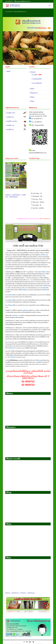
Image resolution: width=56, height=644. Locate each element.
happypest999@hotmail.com (20, 12)
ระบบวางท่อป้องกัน (37, 83)
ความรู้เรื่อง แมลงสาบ (12, 121)
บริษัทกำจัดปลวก (16, 195)
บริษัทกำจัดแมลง (13, 197)
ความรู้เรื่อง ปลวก (11, 113)
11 (32, 62)
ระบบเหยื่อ (35, 75)
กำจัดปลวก (33, 72)
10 (31, 62)
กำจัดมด (32, 89)
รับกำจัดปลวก (21, 636)
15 (37, 62)
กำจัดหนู (32, 97)
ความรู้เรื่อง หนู (10, 125)
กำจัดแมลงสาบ (34, 93)
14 (35, 62)
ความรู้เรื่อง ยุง (10, 130)
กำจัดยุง (32, 101)
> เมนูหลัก (8, 71)
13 (34, 62)
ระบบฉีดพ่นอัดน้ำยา (37, 79)
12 (33, 62)
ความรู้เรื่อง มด (10, 117)
